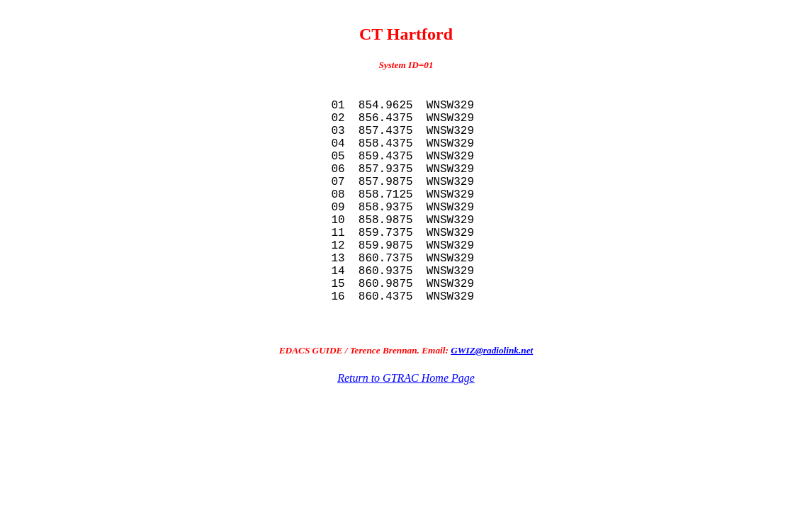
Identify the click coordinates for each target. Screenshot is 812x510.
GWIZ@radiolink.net (492, 404)
